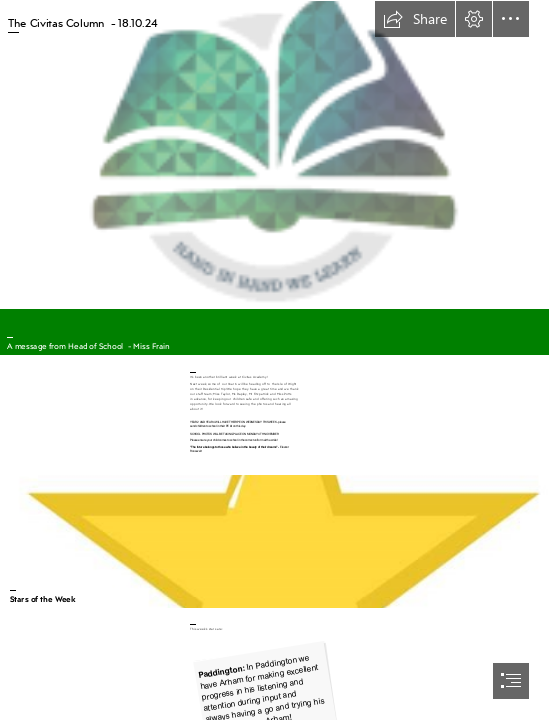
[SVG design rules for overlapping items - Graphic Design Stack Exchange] (274, 540)
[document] (274, 360)
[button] (415, 19)
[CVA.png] (274, 154)
